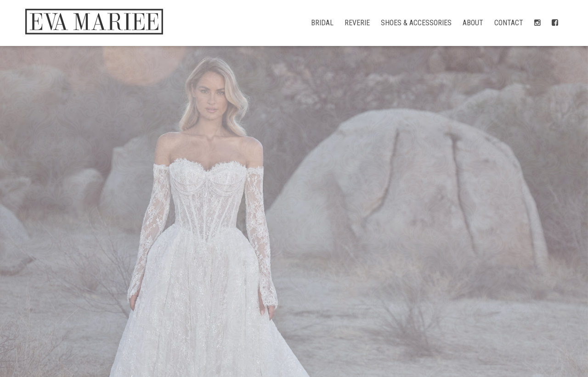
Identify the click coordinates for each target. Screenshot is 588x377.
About (473, 23)
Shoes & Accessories (416, 23)
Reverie (357, 23)
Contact (509, 23)
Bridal (322, 23)
